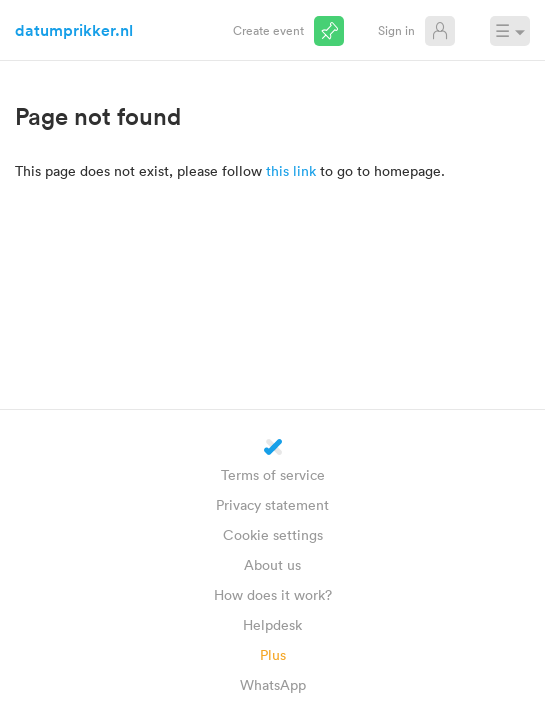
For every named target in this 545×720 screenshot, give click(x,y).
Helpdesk (272, 624)
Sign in (396, 30)
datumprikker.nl (74, 30)
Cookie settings (273, 534)
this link (291, 170)
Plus (273, 654)
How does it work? (273, 594)
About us (272, 564)
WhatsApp (273, 684)
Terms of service (273, 474)
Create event (268, 30)
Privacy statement (272, 504)
